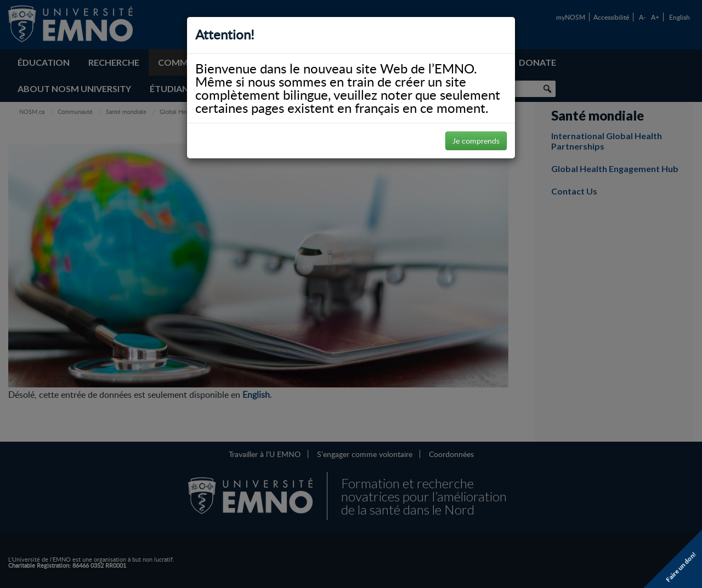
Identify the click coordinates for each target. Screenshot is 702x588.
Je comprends (476, 141)
